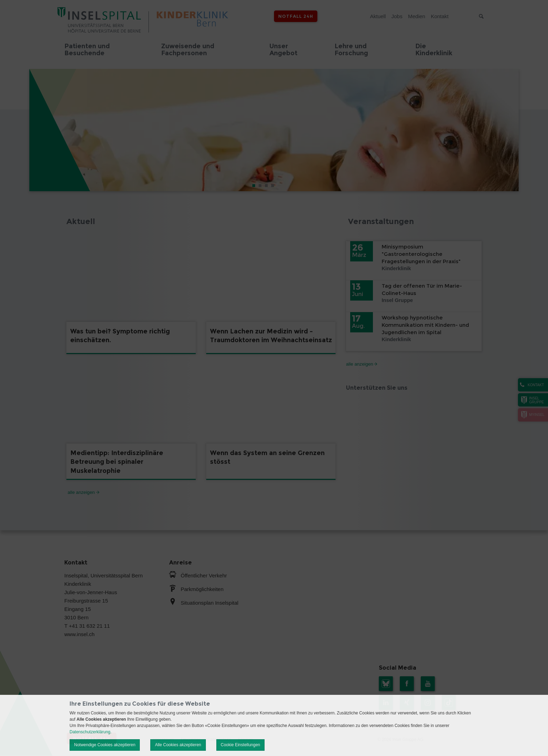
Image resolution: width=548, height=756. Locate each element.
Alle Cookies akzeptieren (178, 745)
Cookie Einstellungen (241, 745)
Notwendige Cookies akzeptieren (105, 745)
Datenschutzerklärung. (91, 732)
